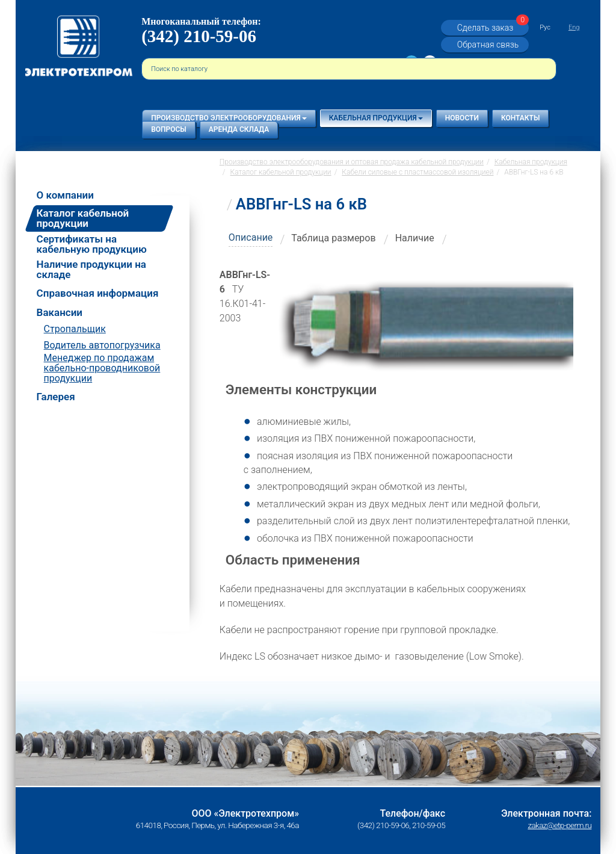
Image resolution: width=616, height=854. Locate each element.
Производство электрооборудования (229, 118)
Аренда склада (239, 129)
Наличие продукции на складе (91, 270)
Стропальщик (75, 329)
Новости (462, 118)
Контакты (521, 118)
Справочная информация (98, 293)
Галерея (56, 397)
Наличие (415, 238)
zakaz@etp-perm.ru (559, 825)
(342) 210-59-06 (199, 36)
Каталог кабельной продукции (83, 218)
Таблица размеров (333, 238)
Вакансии (60, 313)
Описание (251, 237)
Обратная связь (488, 45)
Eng (574, 27)
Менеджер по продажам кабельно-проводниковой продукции (102, 368)
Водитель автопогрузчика (102, 345)
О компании (65, 195)
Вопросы (169, 129)
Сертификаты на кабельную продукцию (92, 244)
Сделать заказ (491, 28)
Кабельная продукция (376, 118)
